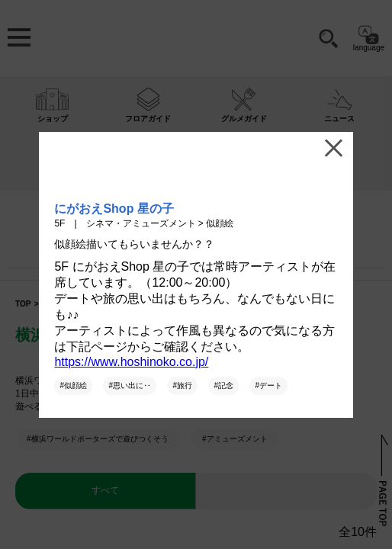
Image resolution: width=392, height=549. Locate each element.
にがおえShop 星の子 (114, 209)
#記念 (223, 385)
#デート (268, 385)
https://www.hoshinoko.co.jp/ (131, 362)
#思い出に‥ (130, 385)
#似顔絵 (73, 385)
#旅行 (182, 385)
